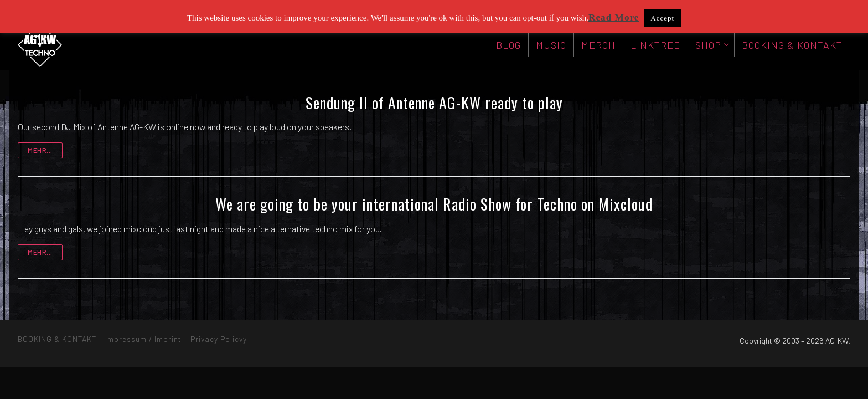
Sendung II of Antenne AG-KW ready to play (434, 103)
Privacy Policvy (219, 339)
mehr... (40, 150)
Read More (614, 17)
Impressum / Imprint (143, 339)
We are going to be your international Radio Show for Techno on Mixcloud (434, 204)
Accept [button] (662, 18)
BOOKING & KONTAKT (57, 339)
